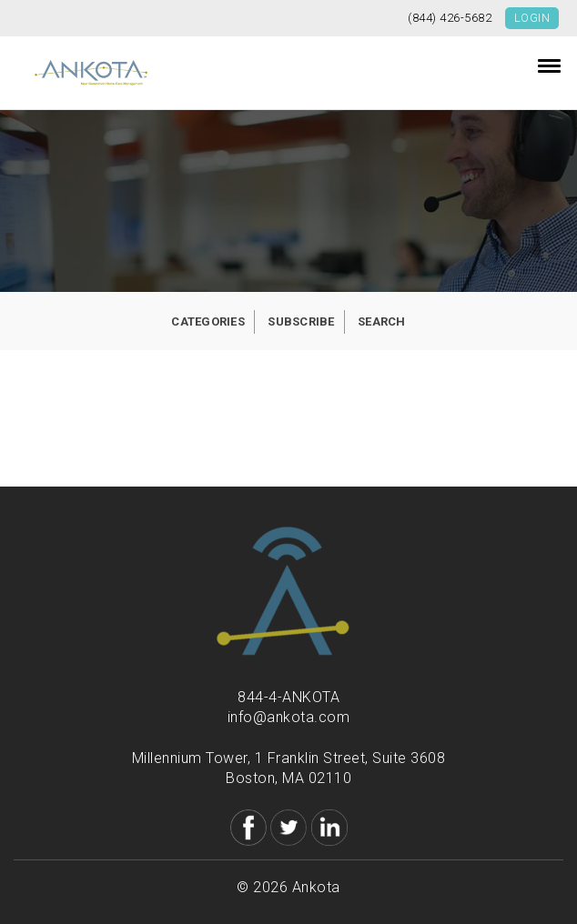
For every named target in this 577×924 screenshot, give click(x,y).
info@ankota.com (289, 717)
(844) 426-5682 (450, 18)
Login (532, 18)
